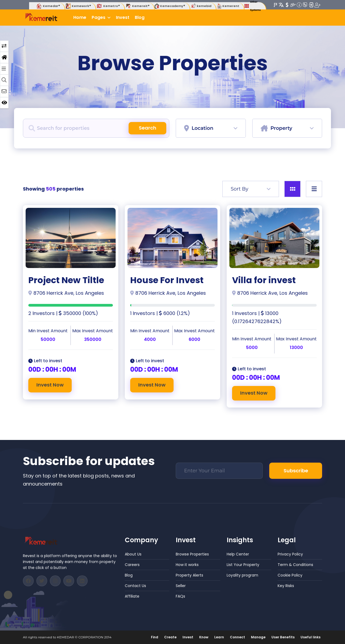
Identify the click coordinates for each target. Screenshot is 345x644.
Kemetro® (108, 6)
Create (170, 637)
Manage (258, 637)
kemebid (201, 6)
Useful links (310, 637)
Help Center (238, 554)
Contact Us (135, 586)
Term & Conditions (295, 565)
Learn (219, 637)
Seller (181, 586)
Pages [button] (99, 17)
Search (148, 128)
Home (80, 17)
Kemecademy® (170, 6)
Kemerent (228, 6)
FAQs (180, 596)
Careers (132, 565)
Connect (237, 637)
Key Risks (286, 586)
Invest (123, 17)
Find (155, 637)
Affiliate (132, 596)
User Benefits (283, 637)
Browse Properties (192, 554)
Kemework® (78, 6)
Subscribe (296, 471)
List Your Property (243, 565)
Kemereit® (137, 6)
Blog (140, 17)
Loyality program (242, 575)
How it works (187, 565)
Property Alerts (189, 575)
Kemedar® (48, 6)
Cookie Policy (290, 575)
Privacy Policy (290, 554)
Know (204, 637)
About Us (133, 554)
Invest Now (50, 385)
